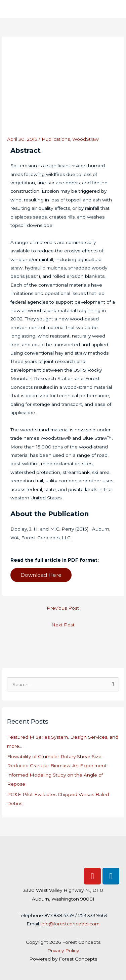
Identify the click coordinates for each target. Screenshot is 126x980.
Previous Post (63, 608)
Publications (56, 139)
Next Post (63, 625)
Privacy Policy (63, 951)
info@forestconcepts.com (70, 924)
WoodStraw (86, 139)
